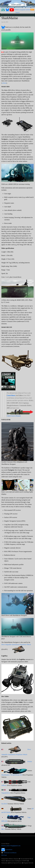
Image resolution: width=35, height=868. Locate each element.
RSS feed (4, 855)
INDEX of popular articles (22, 10)
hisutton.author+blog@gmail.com (11, 846)
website (4, 83)
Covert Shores (11, 395)
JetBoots (4, 785)
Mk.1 (3, 829)
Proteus (30, 761)
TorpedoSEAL (6, 793)
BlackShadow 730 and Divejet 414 (12, 775)
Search (18, 12)
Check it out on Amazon (14, 416)
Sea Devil (4, 804)
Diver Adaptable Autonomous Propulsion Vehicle (16, 645)
